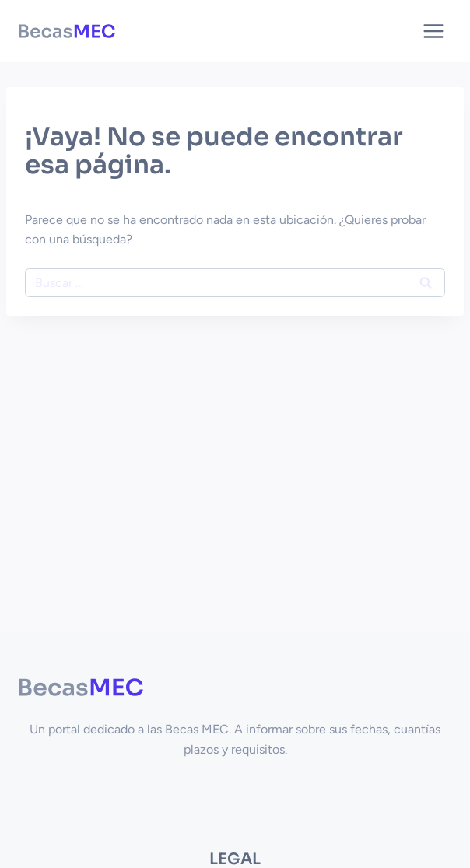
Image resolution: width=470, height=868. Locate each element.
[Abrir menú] (433, 31)
